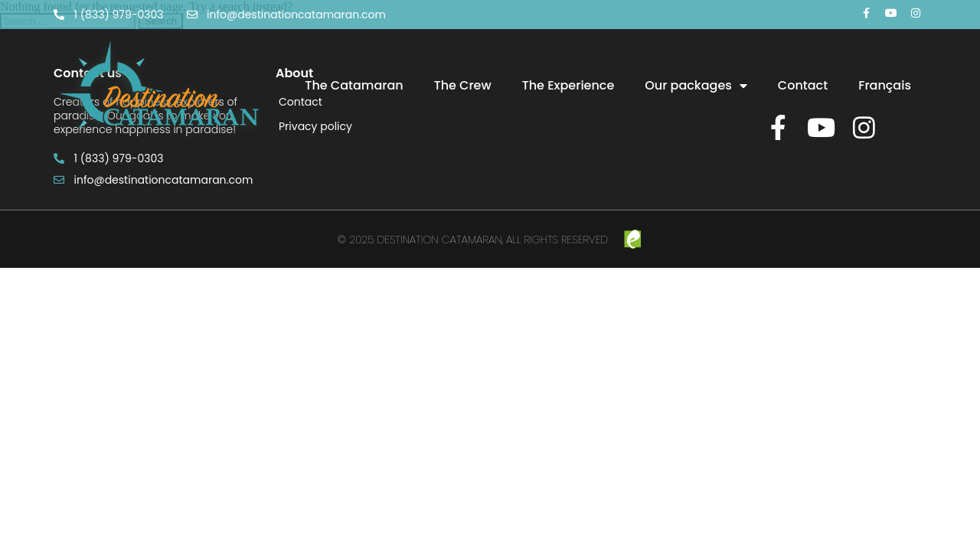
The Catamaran (354, 85)
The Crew (463, 85)
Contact (803, 85)
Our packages (696, 86)
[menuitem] (885, 86)
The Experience (568, 85)
